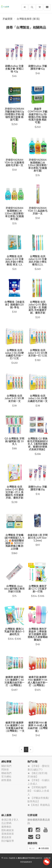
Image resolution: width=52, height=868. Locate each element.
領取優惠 (44, 848)
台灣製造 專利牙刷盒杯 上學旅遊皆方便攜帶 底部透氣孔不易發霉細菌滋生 (38, 634)
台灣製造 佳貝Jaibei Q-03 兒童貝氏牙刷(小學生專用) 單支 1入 (14, 260)
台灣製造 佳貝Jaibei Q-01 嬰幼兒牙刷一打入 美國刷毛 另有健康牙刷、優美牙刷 (14, 492)
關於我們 (6, 766)
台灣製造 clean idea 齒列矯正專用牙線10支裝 (14, 589)
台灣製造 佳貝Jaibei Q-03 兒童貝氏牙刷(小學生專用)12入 (38, 260)
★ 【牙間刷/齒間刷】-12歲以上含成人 (38, 791)
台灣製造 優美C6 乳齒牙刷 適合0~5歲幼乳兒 (14, 632)
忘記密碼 (6, 823)
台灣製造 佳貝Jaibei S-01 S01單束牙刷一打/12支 (38, 353)
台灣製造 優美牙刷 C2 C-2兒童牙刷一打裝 (38, 589)
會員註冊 (6, 820)
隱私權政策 (8, 830)
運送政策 (6, 837)
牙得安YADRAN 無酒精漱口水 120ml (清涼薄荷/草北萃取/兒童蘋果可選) (38, 165)
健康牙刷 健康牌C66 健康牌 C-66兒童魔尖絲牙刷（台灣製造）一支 (14, 727)
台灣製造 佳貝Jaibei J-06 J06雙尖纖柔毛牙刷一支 (38, 398)
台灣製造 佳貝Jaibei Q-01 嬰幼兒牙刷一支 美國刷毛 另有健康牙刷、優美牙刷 (38, 307)
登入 (16, 820)
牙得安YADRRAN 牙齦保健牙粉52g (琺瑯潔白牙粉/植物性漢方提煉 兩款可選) (14, 114)
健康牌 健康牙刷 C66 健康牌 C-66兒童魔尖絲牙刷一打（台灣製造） (14, 681)
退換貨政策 (8, 834)
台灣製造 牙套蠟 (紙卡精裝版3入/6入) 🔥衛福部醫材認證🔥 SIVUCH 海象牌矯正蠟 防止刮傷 (14, 542)
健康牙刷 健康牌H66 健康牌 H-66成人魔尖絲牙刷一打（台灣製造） (38, 681)
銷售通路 (6, 780)
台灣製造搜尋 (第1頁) (28, 19)
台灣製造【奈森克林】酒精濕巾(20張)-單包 (14, 305)
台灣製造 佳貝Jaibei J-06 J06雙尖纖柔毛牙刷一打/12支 (14, 354)
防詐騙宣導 (8, 841)
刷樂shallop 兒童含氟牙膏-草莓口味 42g (14, 69)
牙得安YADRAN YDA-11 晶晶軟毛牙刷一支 (38, 211)
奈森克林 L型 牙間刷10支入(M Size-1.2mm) (38, 538)
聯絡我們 (6, 773)
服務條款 (6, 827)
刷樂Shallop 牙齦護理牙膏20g (38, 488)
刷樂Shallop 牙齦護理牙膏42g (38, 67)
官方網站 (6, 777)
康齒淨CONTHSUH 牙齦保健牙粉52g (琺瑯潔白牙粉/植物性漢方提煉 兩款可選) (38, 116)
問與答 (5, 770)
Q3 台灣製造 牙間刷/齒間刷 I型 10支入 (14, 441)
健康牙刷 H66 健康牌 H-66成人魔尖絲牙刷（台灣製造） (38, 727)
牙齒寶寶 (7, 19)
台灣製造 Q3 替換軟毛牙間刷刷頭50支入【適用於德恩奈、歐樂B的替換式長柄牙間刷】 (38, 444)
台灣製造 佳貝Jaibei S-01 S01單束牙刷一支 (14, 398)
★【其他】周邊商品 (39, 805)
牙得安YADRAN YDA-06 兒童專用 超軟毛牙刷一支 (14, 163)
